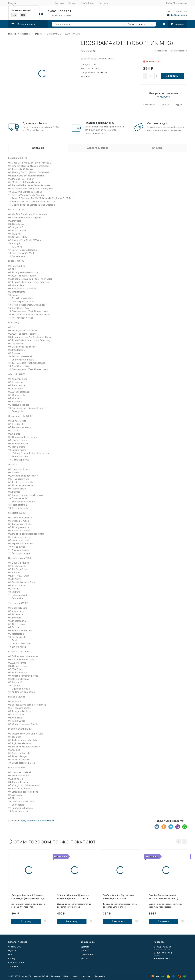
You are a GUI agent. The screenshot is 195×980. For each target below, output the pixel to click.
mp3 (37, 34)
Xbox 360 (13, 967)
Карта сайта (100, 976)
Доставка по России (35, 123)
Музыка (24, 34)
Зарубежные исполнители (40, 821)
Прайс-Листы (88, 3)
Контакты (104, 3)
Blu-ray (12, 959)
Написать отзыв (106, 59)
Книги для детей (16, 963)
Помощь (72, 3)
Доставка (59, 3)
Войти (169, 3)
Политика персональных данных (77, 976)
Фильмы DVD (15, 947)
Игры (11, 955)
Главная (12, 34)
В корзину (172, 76)
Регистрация (181, 3)
